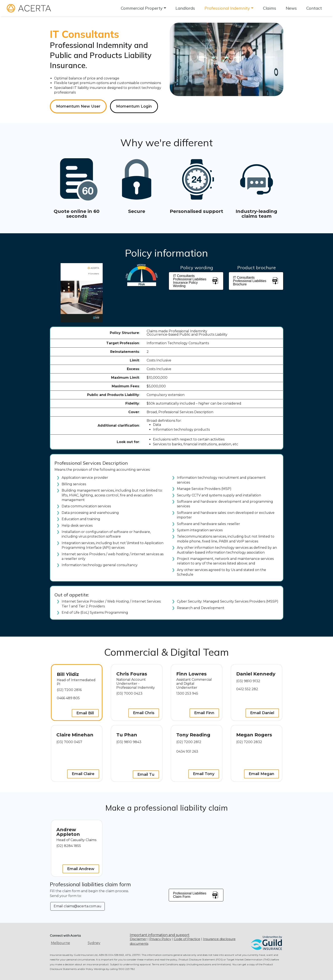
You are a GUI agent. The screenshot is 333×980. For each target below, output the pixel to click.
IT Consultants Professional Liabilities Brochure (256, 281)
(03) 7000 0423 (129, 693)
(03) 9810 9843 (129, 742)
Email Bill (85, 713)
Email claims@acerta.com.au (78, 906)
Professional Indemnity (227, 8)
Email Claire (83, 774)
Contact (314, 8)
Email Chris (144, 713)
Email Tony (204, 774)
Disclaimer (138, 939)
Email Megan (261, 774)
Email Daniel (262, 713)
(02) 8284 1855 (69, 846)
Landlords (185, 8)
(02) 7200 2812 (189, 742)
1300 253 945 (187, 693)
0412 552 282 (247, 689)
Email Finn (204, 713)
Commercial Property (142, 8)
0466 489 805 (68, 698)
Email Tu (146, 774)
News (291, 8)
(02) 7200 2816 (69, 690)
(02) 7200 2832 (249, 742)
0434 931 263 (187, 751)
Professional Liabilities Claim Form (196, 895)
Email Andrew (81, 869)
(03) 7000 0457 (69, 742)
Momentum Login (134, 106)
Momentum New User (78, 106)
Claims (270, 8)
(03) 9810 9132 (248, 681)
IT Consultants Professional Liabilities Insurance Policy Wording (196, 281)
